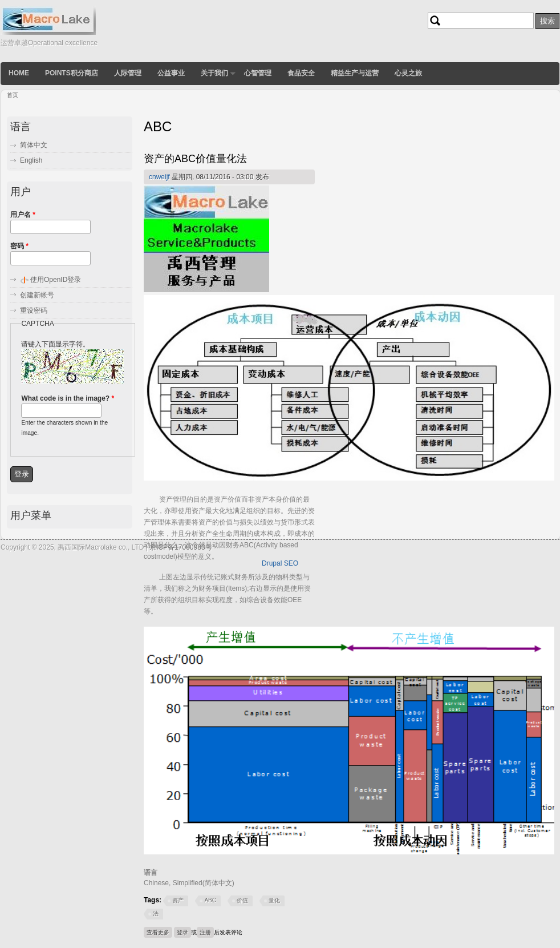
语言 (151, 873)
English (31, 160)
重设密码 (34, 310)
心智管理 (258, 73)
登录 (182, 932)
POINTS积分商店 (72, 73)
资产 (178, 900)
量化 (274, 900)
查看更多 (159, 931)
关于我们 (214, 73)
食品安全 (301, 73)
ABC (210, 900)
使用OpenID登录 (56, 280)
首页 (13, 95)
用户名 (23, 215)
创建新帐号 (37, 295)
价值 (242, 900)
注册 (205, 932)
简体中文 (34, 145)
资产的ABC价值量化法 (195, 159)
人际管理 (128, 73)
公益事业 (171, 73)
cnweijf (159, 177)
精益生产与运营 (355, 73)
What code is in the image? (68, 398)
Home (19, 73)
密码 (19, 246)
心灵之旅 (408, 73)
